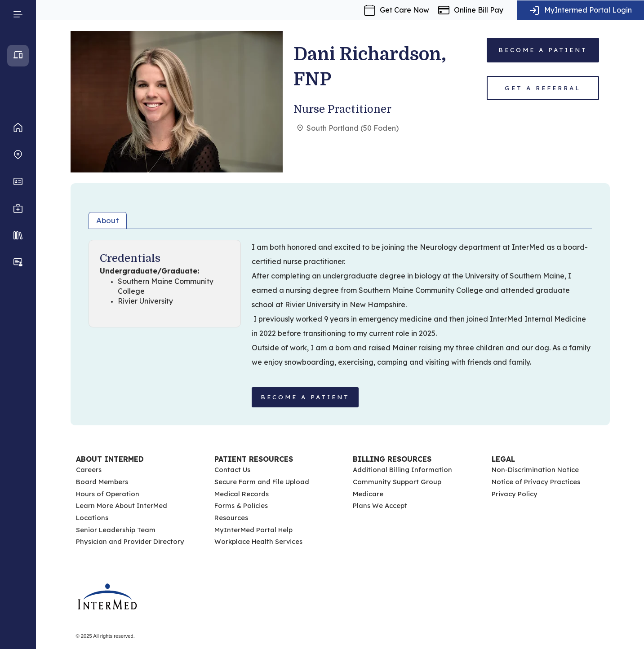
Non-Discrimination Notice (535, 470)
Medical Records (242, 494)
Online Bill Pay (479, 10)
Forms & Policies (241, 506)
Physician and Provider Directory (130, 541)
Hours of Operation (108, 494)
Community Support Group (397, 482)
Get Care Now (404, 10)
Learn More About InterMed (122, 506)
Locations (92, 518)
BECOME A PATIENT (305, 397)
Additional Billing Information (402, 470)
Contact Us (232, 470)
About (108, 220)
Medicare (368, 494)
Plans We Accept (380, 506)
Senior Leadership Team (116, 530)
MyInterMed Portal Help (253, 530)
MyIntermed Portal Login (588, 10)
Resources (231, 518)
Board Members (102, 482)
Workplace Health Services (258, 541)
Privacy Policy (515, 494)
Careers (89, 470)
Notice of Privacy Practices (536, 482)
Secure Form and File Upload (262, 482)
